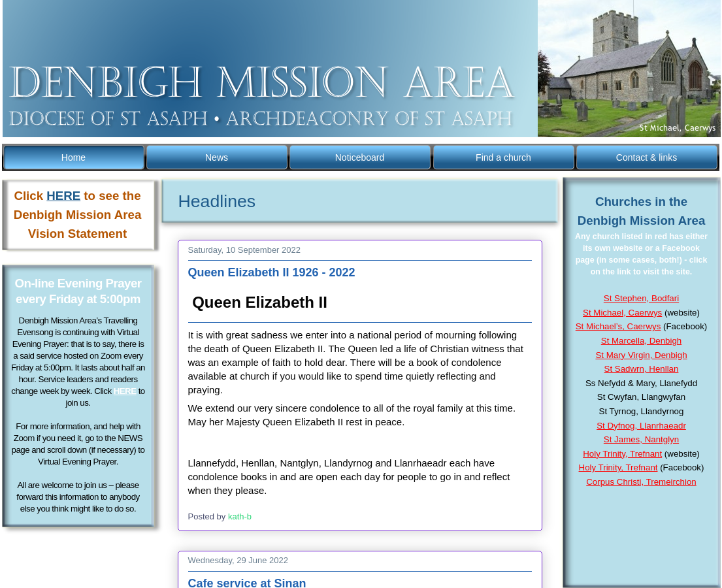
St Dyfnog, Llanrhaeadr (641, 426)
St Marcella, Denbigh (641, 341)
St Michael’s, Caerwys (618, 326)
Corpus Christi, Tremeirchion (641, 482)
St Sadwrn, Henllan (642, 369)
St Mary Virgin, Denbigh (641, 355)
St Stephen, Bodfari (641, 298)
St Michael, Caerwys (622, 313)
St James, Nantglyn (641, 439)
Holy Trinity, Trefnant (622, 454)
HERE (125, 391)
